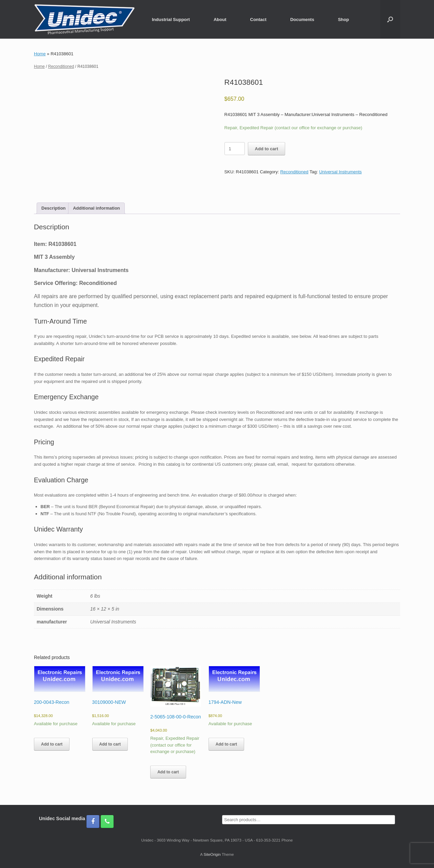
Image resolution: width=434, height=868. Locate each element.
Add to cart (267, 149)
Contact (258, 20)
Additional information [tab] (96, 208)
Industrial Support (171, 20)
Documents (302, 20)
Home (40, 54)
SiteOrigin (212, 854)
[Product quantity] (235, 149)
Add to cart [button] (52, 744)
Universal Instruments (340, 172)
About (220, 20)
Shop (344, 20)
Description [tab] (54, 208)
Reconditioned (61, 66)
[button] (390, 19)
